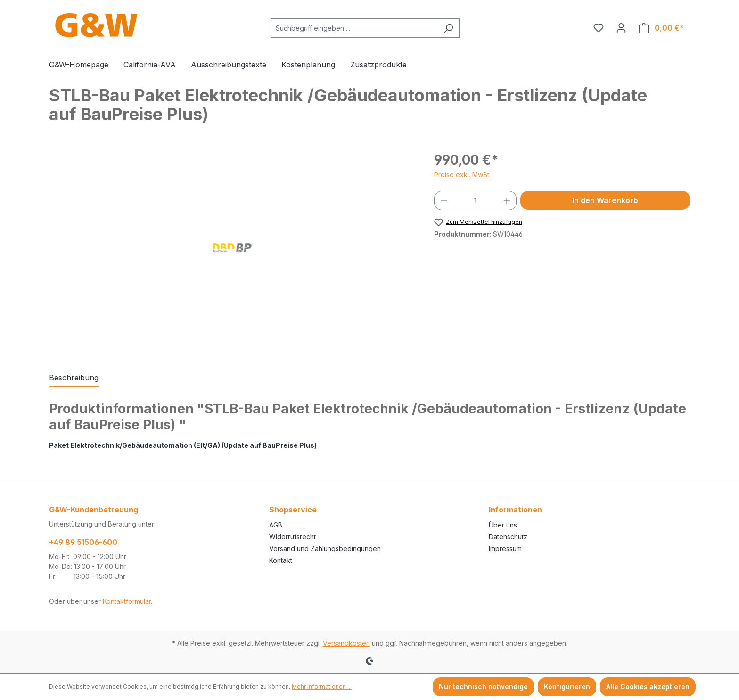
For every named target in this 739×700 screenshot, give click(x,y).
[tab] (74, 378)
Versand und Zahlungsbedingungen (325, 548)
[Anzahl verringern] (444, 201)
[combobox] (354, 28)
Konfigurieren (567, 687)
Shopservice (293, 510)
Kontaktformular (127, 601)
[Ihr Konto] (621, 28)
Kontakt (281, 560)
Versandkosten (346, 643)
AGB (276, 525)
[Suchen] (448, 28)
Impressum (505, 548)
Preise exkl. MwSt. (462, 175)
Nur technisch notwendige (483, 687)
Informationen (515, 510)
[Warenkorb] (661, 28)
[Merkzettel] (599, 28)
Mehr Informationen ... (322, 687)
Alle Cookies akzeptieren (648, 687)
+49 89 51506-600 (83, 542)
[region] (232, 251)
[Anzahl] (475, 201)
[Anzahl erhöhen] (507, 201)
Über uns (503, 525)
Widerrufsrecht (292, 537)
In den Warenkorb (605, 200)
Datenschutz (508, 537)
